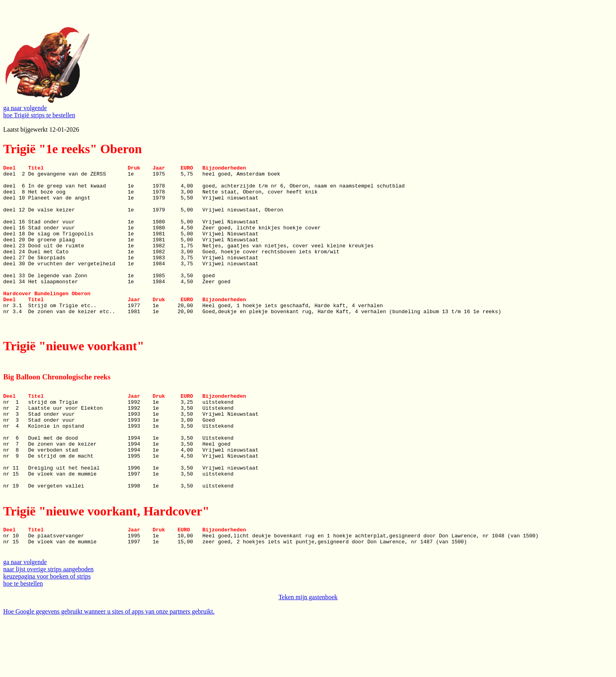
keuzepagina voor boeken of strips (47, 635)
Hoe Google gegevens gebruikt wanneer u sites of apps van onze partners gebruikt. (109, 670)
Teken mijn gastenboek (308, 656)
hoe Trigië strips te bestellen (39, 115)
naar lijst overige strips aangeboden (48, 628)
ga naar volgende (25, 108)
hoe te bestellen (23, 642)
